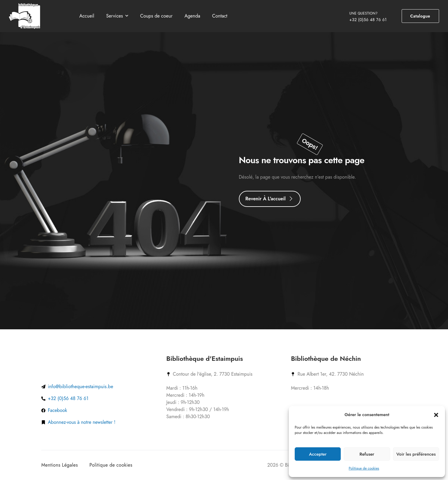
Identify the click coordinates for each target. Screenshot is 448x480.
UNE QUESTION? (363, 13)
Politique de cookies (364, 468)
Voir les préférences (416, 454)
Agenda (192, 16)
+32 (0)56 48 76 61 (368, 20)
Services (115, 16)
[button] (436, 415)
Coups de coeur (156, 16)
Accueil (87, 16)
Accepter (318, 454)
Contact (220, 16)
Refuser (367, 454)
